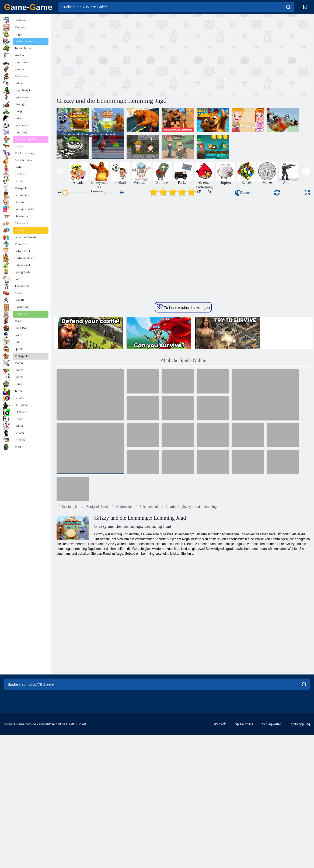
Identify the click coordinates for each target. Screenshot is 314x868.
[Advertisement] (120, 55)
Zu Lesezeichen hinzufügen (183, 418)
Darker (242, 193)
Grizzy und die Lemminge (200, 618)
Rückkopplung (300, 836)
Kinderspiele (124, 618)
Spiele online (71, 618)
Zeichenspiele (149, 618)
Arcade (170, 618)
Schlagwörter (271, 836)
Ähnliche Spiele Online (183, 472)
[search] (288, 7)
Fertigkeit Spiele (97, 618)
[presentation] (60, 171)
